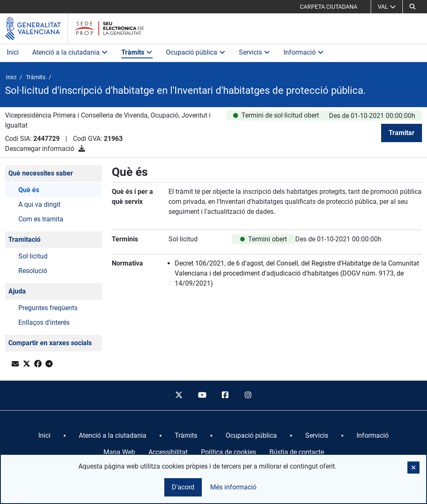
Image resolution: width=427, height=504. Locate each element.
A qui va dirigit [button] (39, 204)
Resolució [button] (33, 271)
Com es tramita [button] (41, 219)
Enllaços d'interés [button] (44, 322)
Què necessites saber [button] (41, 173)
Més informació (233, 487)
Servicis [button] (255, 52)
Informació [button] (304, 52)
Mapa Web (119, 452)
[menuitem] (44, 436)
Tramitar (402, 133)
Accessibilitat (168, 452)
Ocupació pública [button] (196, 52)
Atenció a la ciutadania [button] (70, 52)
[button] (412, 7)
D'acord (183, 487)
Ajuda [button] (17, 291)
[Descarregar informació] (82, 149)
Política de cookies (229, 452)
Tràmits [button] (137, 52)
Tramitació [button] (24, 239)
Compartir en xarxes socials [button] (50, 343)
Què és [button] (29, 190)
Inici (13, 52)
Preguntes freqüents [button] (48, 308)
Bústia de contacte (297, 452)
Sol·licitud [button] (33, 256)
